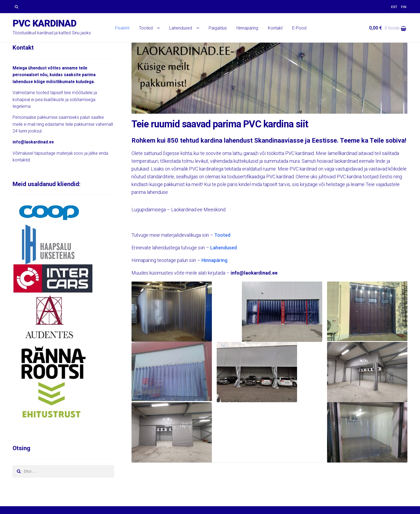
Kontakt (275, 28)
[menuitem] (394, 7)
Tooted (146, 28)
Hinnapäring (247, 28)
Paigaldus (218, 28)
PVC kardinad (44, 23)
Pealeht (122, 28)
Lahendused (181, 28)
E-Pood (299, 28)
